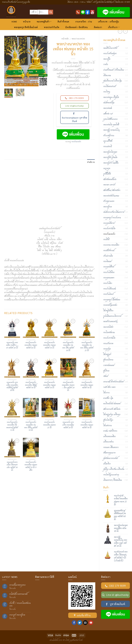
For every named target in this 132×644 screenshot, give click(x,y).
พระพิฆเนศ (107, 261)
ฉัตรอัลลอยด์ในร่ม (110, 179)
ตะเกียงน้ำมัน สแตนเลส (112, 404)
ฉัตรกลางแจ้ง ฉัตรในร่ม (112, 409)
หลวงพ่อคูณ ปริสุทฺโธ (111, 97)
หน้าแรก (27, 22)
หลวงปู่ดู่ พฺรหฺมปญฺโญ (111, 130)
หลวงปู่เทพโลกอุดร (110, 152)
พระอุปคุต (107, 349)
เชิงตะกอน (107, 76)
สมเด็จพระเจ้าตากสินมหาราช (114, 212)
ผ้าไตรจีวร (107, 464)
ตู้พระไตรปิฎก (108, 420)
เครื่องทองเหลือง (109, 437)
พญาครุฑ (107, 169)
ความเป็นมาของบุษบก (18, 585)
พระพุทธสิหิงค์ (109, 267)
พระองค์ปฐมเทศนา (110, 305)
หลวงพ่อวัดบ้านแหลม (111, 196)
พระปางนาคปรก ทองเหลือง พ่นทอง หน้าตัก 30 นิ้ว (49, 385)
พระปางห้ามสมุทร (110, 54)
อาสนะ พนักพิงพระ (110, 431)
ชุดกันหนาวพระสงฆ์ (110, 458)
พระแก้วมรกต (108, 344)
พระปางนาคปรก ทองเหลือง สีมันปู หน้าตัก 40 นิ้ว (31, 385)
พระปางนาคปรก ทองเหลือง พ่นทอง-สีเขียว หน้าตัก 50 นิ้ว (31, 426)
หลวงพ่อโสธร (108, 327)
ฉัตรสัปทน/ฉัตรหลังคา (112, 190)
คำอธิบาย (91, 162)
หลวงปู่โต (107, 59)
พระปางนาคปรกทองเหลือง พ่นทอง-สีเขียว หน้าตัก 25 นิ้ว (87, 347)
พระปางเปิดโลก (109, 272)
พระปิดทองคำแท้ (109, 86)
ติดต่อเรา (98, 27)
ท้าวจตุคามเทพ (109, 201)
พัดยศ (106, 376)
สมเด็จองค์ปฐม (109, 103)
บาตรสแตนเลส (109, 365)
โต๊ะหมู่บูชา (107, 354)
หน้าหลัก (65, 39)
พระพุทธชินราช (109, 223)
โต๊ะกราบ (106, 393)
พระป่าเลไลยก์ (108, 294)
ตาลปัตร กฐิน (108, 398)
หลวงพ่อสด (108, 108)
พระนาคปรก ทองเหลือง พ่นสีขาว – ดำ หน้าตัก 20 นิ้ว (12, 345)
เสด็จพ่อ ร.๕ (108, 114)
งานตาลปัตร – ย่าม (84, 22)
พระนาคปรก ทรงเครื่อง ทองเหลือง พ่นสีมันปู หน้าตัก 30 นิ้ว (12, 387)
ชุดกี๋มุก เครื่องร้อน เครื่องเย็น (114, 469)
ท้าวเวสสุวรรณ (109, 136)
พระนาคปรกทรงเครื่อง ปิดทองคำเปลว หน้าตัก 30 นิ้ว (12, 466)
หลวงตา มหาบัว (109, 185)
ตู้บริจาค (106, 371)
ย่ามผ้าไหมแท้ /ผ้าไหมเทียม (114, 70)
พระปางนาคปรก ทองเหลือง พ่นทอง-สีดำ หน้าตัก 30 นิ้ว (68, 347)
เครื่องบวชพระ (109, 442)
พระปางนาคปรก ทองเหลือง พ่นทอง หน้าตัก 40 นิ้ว (87, 385)
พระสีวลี (106, 240)
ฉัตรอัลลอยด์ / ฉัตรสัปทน (77, 27)
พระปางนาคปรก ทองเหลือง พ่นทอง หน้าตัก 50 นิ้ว (49, 345)
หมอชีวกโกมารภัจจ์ (110, 48)
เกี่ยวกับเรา (114, 27)
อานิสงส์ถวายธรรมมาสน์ (18, 594)
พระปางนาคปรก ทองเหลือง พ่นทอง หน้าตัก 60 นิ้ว (31, 345)
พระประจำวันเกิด (52, 27)
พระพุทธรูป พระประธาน (112, 218)
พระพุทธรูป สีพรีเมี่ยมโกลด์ (26, 27)
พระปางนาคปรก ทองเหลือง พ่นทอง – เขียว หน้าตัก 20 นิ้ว (68, 387)
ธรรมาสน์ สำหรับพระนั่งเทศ (113, 382)
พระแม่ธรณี (108, 147)
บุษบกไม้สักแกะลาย (110, 119)
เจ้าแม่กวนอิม (108, 256)
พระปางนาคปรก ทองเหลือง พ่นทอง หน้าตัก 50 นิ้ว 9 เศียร (31, 466)
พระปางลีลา (108, 283)
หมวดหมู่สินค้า (44, 21)
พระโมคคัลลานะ (109, 332)
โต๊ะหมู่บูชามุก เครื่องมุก (112, 415)
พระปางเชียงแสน (110, 289)
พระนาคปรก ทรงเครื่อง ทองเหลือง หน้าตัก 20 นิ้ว (68, 425)
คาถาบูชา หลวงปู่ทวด (17, 615)
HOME (14, 22)
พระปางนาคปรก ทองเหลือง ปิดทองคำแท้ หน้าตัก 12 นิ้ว (12, 426)
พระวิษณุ (107, 92)
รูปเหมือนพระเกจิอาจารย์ (112, 316)
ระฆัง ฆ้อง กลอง (109, 387)
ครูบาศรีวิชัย (108, 141)
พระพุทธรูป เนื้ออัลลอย (112, 300)
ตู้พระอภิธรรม (108, 360)
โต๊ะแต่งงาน (108, 426)
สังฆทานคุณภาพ (109, 453)
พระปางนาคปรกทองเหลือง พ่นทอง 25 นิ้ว (49, 425)
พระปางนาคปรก (78, 39)
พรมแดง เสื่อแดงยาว (111, 447)
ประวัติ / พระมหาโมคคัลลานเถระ (20, 605)
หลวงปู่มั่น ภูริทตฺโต (110, 157)
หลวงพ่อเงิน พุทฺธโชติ (111, 125)
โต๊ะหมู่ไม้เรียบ (108, 311)
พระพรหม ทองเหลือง (111, 245)
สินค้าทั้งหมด (63, 22)
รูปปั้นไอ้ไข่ (107, 174)
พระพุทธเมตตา (109, 278)
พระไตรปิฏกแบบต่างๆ (111, 475)
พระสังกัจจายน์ (109, 251)
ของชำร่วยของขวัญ (110, 322)
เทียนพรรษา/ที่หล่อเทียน (113, 480)
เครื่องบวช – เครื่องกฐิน (108, 22)
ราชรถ (106, 64)
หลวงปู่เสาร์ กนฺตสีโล (111, 163)
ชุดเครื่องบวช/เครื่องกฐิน (113, 81)
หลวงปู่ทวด (108, 207)
